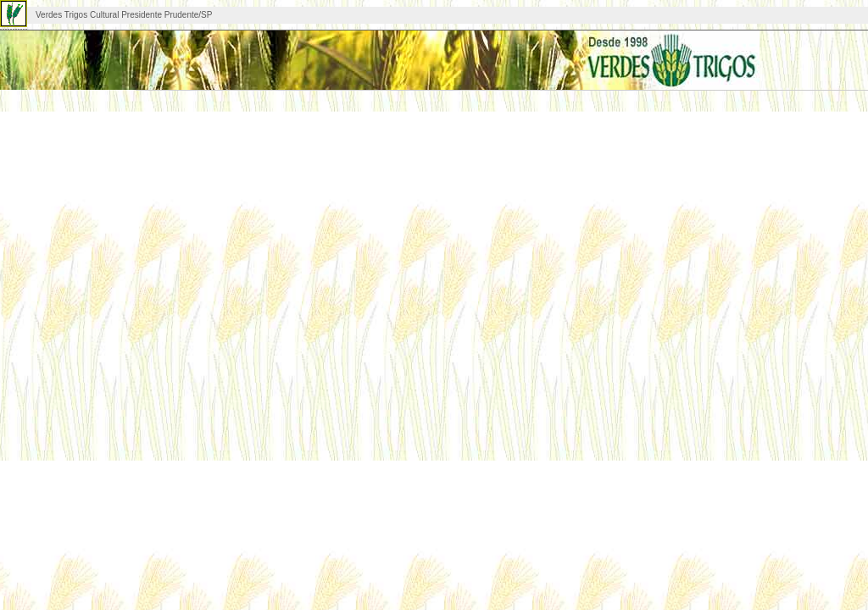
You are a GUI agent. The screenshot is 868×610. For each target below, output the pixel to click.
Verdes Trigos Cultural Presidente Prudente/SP (124, 15)
